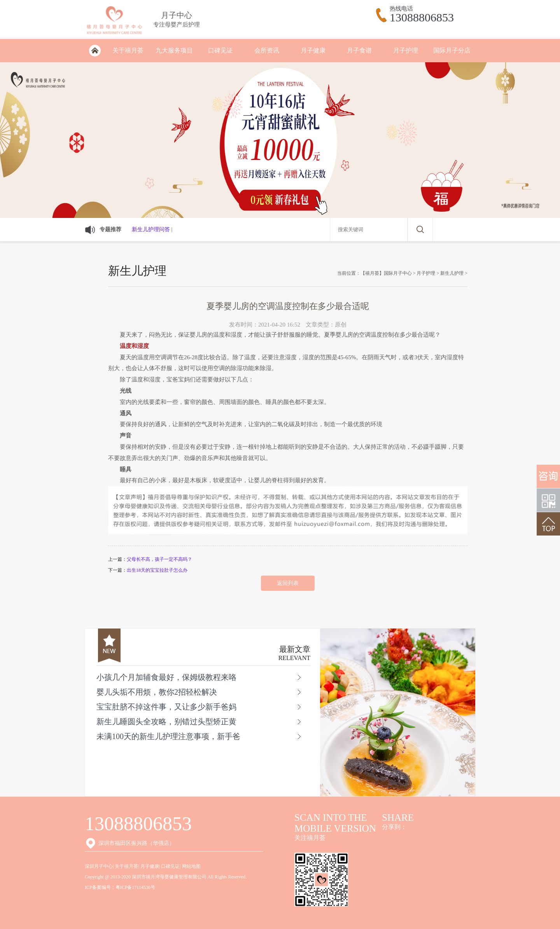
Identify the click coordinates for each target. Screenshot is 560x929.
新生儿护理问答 (151, 229)
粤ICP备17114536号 (135, 887)
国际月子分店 (452, 50)
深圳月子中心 (99, 866)
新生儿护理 (452, 273)
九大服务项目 (174, 50)
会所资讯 (267, 50)
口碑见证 (220, 50)
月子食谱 (359, 50)
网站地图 (191, 866)
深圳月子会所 (95, 51)
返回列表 (288, 583)
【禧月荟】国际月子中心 (386, 273)
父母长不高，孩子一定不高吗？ (159, 559)
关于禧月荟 (128, 50)
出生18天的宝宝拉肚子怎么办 (157, 570)
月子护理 (406, 50)
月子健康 (313, 50)
